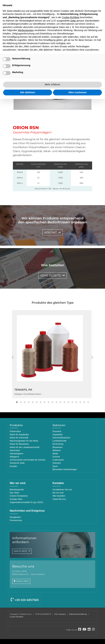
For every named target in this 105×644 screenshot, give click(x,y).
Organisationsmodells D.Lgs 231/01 (26, 502)
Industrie (57, 463)
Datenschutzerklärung (78, 614)
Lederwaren (58, 460)
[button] (17, 402)
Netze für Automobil (19, 438)
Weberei (57, 450)
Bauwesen (58, 447)
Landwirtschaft (60, 441)
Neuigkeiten (15, 517)
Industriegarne (17, 453)
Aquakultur (58, 434)
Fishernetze (15, 431)
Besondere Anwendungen (65, 469)
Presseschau (16, 520)
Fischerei (57, 431)
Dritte (73, 21)
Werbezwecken (26, 30)
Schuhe (56, 457)
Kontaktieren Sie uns (62, 490)
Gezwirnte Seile (17, 463)
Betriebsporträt (17, 490)
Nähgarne (14, 457)
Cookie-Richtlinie (17, 617)
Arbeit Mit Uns (59, 499)
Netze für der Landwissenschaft (25, 447)
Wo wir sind (58, 493)
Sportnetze (15, 450)
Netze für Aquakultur (19, 434)
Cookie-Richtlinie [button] (71, 17)
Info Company (60, 614)
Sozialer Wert (16, 499)
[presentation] (13, 357)
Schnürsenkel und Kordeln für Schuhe (28, 460)
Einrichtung (58, 444)
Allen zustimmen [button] (77, 92)
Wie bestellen (59, 496)
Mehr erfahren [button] (52, 84)
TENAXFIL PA (23, 390)
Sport (55, 466)
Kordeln (13, 466)
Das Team (14, 493)
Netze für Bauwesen (19, 444)
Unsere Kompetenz (19, 496)
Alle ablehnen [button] (27, 92)
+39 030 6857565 (25, 600)
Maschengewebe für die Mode (24, 441)
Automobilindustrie (61, 438)
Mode (55, 453)
